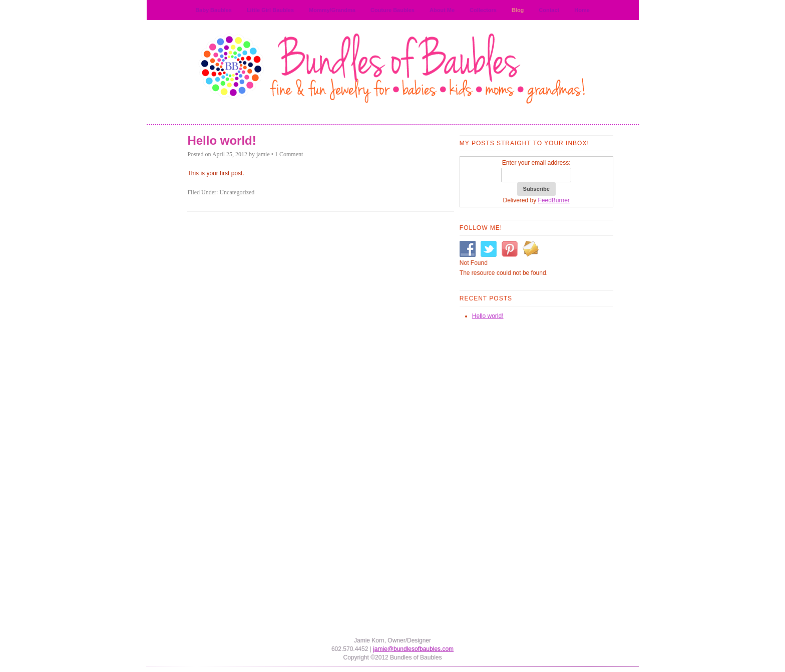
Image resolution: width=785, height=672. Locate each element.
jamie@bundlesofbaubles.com (413, 649)
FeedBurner (554, 200)
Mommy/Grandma (332, 10)
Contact (549, 10)
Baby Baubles (214, 10)
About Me (442, 10)
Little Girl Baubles (270, 10)
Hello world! (222, 140)
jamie (263, 154)
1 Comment (289, 154)
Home (582, 10)
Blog (518, 10)
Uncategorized (237, 192)
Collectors (483, 10)
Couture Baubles (392, 10)
